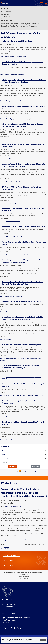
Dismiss (43, 640)
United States (26, 57)
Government (15, 255)
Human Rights (10, 119)
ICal (11, 506)
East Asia (9, 57)
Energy (14, 203)
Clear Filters (36, 466)
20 (36, 471)
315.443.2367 (24, 579)
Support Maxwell (7, 609)
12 (15, 471)
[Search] (46, 3)
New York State (27, 182)
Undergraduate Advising (9, 604)
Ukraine (36, 119)
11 (12, 471)
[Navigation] (42, 3)
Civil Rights (9, 203)
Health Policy (19, 182)
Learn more (23, 641)
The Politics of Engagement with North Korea (18, 41)
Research (5, 9)
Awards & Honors (11, 139)
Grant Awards (20, 203)
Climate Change (10, 440)
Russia (23, 75)
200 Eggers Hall (7, 619)
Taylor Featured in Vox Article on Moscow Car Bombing (21, 301)
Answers (4, 602)
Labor (8, 296)
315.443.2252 (7, 622)
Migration (18, 159)
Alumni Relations (7, 611)
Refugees (27, 119)
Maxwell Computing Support (10, 613)
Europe (8, 75)
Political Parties (22, 255)
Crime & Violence (11, 182)
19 (33, 471)
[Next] (38, 471)
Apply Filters (12, 466)
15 (23, 471)
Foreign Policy (10, 101)
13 (17, 471)
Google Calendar (16, 506)
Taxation (12, 296)
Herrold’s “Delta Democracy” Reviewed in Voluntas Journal (22, 345)
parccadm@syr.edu (24, 577)
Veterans (9, 339)
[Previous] (10, 471)
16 (25, 471)
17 (28, 471)
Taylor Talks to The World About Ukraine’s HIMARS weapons (23, 226)
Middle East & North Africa (24, 358)
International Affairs (16, 57)
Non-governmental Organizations (36, 395)
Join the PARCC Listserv (11, 555)
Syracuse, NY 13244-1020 (10, 621)
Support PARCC (9, 560)
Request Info (8, 565)
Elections (9, 255)
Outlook (7, 506)
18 (31, 471)
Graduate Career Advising (9, 606)
